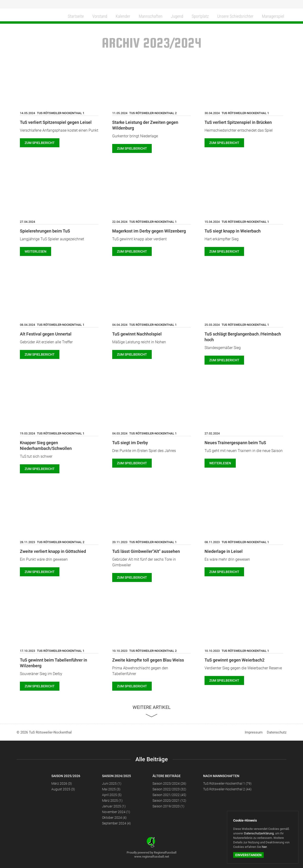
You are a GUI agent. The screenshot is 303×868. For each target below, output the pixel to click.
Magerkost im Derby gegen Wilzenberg (149, 231)
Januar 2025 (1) (114, 806)
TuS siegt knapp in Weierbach (233, 231)
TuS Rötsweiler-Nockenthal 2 (153, 113)
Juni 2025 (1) (112, 783)
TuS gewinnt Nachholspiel (137, 334)
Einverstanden (248, 855)
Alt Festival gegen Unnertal (46, 334)
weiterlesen (36, 251)
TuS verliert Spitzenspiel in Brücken (238, 122)
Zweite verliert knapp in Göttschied (53, 551)
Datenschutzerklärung (259, 833)
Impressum (254, 732)
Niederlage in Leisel (224, 551)
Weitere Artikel (152, 707)
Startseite (74, 16)
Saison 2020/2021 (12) (169, 801)
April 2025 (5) (112, 795)
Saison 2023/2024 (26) (169, 783)
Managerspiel (273, 16)
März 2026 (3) (62, 783)
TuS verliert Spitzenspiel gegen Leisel (56, 122)
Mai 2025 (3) (111, 789)
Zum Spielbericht (40, 143)
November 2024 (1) (116, 812)
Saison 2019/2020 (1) (168, 806)
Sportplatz (198, 16)
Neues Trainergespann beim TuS (235, 443)
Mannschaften (149, 16)
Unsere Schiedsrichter (234, 16)
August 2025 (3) (63, 789)
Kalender (121, 16)
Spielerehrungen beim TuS (45, 231)
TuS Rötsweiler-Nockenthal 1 (61, 113)
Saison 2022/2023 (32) (169, 789)
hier (264, 847)
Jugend (175, 16)
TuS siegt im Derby (130, 443)
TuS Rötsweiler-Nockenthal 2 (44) (227, 789)
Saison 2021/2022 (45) (169, 795)
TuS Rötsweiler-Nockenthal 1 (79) (227, 783)
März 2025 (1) (112, 801)
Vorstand (98, 16)
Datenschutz (277, 732)
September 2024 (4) (116, 823)
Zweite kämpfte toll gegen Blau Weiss (148, 660)
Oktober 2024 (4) (114, 818)
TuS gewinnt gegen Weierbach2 (234, 660)
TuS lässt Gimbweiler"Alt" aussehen (146, 551)
